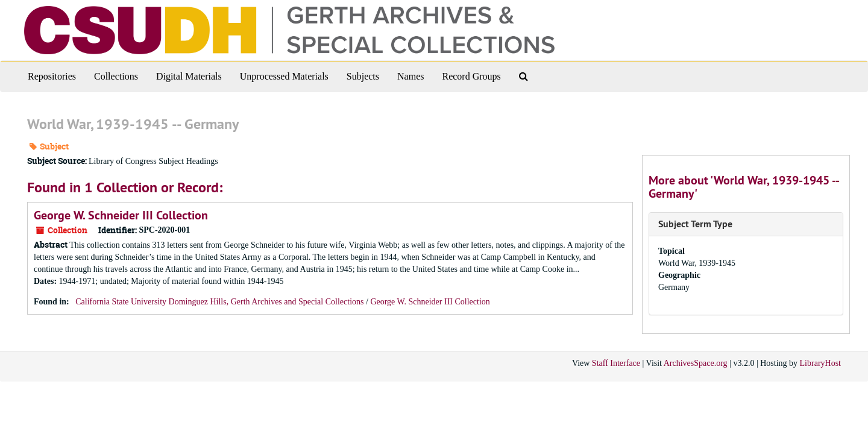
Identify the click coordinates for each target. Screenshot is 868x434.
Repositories (52, 76)
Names (410, 76)
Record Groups (471, 76)
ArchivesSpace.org (696, 363)
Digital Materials (189, 76)
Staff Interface (616, 363)
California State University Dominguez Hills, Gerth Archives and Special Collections (221, 302)
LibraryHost (820, 363)
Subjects (363, 76)
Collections (116, 76)
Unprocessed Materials (284, 76)
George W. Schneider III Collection (121, 215)
